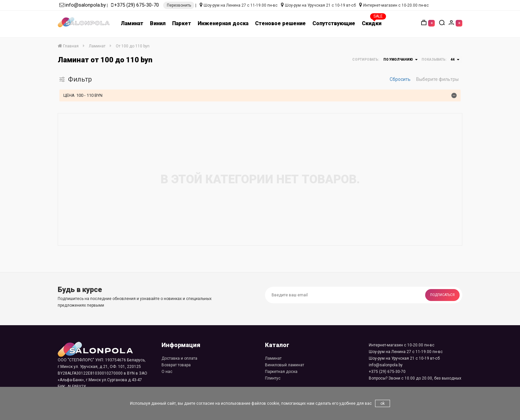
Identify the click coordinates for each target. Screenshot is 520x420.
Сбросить (400, 79)
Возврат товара (176, 365)
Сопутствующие (334, 23)
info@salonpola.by (86, 5)
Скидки (372, 23)
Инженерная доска (223, 23)
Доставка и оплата (179, 358)
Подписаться (442, 295)
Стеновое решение (280, 23)
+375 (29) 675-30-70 (136, 5)
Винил (158, 23)
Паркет (182, 23)
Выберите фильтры (437, 79)
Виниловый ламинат (285, 365)
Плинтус (273, 378)
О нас (167, 372)
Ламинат (132, 23)
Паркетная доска (281, 372)
